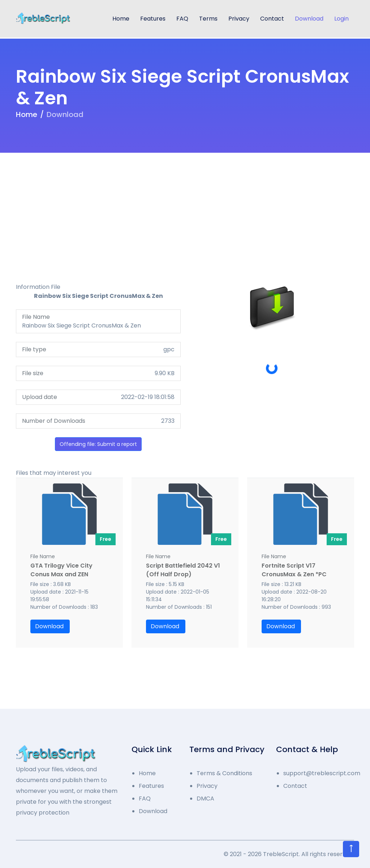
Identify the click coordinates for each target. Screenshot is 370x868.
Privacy (239, 19)
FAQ (182, 19)
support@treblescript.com (319, 773)
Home (121, 19)
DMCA (205, 798)
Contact (272, 19)
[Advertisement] (185, 212)
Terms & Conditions (224, 773)
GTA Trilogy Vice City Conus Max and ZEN (61, 570)
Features (153, 19)
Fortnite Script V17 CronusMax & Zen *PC (294, 570)
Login (341, 19)
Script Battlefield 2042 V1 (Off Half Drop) (183, 570)
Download (309, 19)
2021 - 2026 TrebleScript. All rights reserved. (292, 854)
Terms (208, 19)
